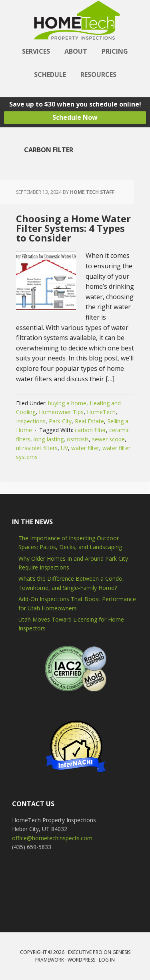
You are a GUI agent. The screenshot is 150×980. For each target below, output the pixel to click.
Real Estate (89, 421)
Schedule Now (75, 117)
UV (64, 448)
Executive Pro (85, 952)
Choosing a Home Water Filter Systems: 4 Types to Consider (73, 228)
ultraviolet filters (37, 448)
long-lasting (49, 439)
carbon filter (90, 430)
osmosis (78, 439)
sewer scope (108, 439)
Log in (107, 960)
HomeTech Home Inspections (75, 20)
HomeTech (101, 412)
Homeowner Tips (61, 412)
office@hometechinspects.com (52, 838)
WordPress (81, 960)
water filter (85, 448)
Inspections (31, 421)
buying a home (67, 403)
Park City (60, 421)
